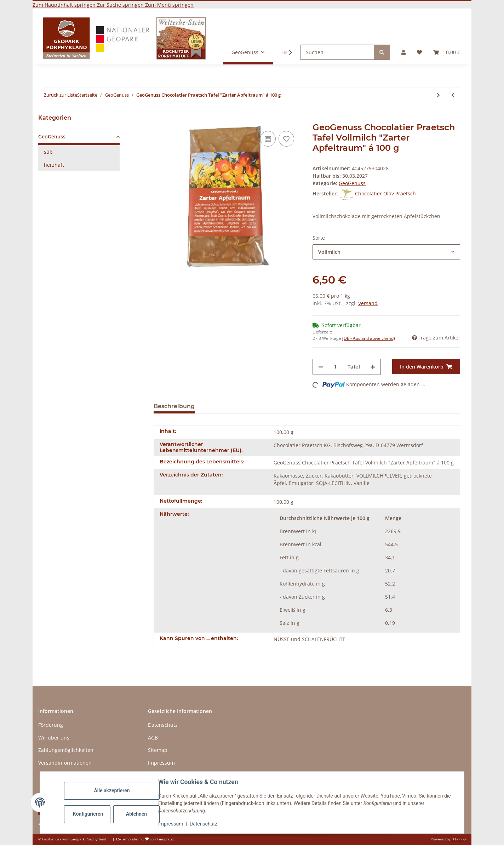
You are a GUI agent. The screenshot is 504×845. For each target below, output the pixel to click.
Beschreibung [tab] (174, 406)
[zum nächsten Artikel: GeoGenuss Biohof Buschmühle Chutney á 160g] (438, 95)
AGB (153, 738)
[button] (403, 52)
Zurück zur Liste (61, 95)
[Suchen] (337, 52)
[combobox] (386, 252)
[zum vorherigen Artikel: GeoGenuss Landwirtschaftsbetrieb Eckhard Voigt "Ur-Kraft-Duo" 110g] (453, 95)
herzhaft (54, 165)
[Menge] (335, 367)
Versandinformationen (65, 763)
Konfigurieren (88, 814)
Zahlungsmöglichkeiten (66, 750)
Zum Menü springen (169, 5)
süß (48, 152)
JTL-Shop (459, 839)
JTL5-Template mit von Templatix (143, 839)
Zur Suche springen (121, 5)
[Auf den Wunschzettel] (286, 139)
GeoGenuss (352, 183)
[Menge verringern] (321, 367)
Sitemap (158, 750)
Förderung (51, 725)
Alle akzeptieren (112, 790)
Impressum (171, 824)
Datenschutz (204, 824)
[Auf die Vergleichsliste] (268, 139)
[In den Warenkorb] (159, 119)
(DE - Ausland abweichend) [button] (369, 338)
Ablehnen (136, 814)
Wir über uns (54, 738)
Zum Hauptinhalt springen (65, 5)
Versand (368, 303)
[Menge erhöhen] (373, 367)
